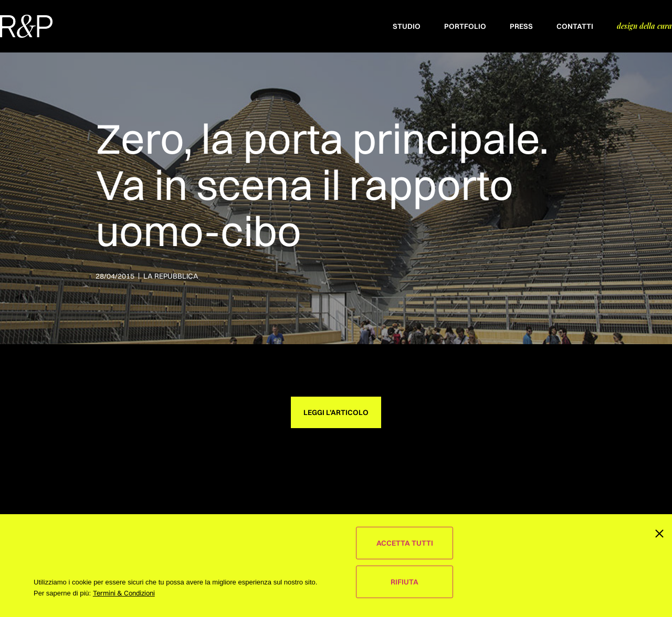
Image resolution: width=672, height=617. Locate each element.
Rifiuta (405, 582)
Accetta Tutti (405, 543)
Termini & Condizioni (124, 593)
